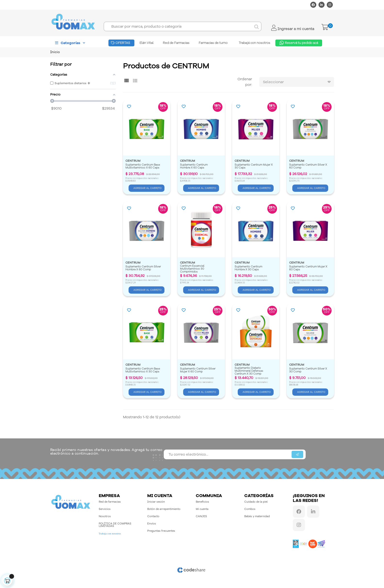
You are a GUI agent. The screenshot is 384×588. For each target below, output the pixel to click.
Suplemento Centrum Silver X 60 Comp (308, 166)
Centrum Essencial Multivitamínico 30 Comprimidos (192, 269)
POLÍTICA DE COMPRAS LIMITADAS (115, 525)
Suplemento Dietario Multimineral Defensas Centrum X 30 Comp (249, 371)
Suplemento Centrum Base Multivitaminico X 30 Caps (143, 370)
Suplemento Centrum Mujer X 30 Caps (254, 166)
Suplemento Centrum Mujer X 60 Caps (309, 268)
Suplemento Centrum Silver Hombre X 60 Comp (143, 268)
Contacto (153, 516)
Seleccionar (298, 82)
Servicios (105, 509)
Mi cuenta (202, 509)
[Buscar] (183, 26)
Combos (250, 509)
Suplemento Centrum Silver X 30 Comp (308, 370)
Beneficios (202, 502)
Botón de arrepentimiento (164, 509)
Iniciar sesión (156, 502)
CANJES (201, 516)
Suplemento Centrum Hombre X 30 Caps (249, 268)
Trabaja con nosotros (110, 533)
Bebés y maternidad (257, 516)
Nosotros (105, 516)
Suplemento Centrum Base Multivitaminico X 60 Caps (143, 166)
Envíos (152, 524)
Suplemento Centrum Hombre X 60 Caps (194, 166)
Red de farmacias (110, 502)
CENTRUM (133, 161)
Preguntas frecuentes (161, 531)
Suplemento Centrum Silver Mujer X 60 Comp (198, 370)
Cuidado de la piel (256, 502)
